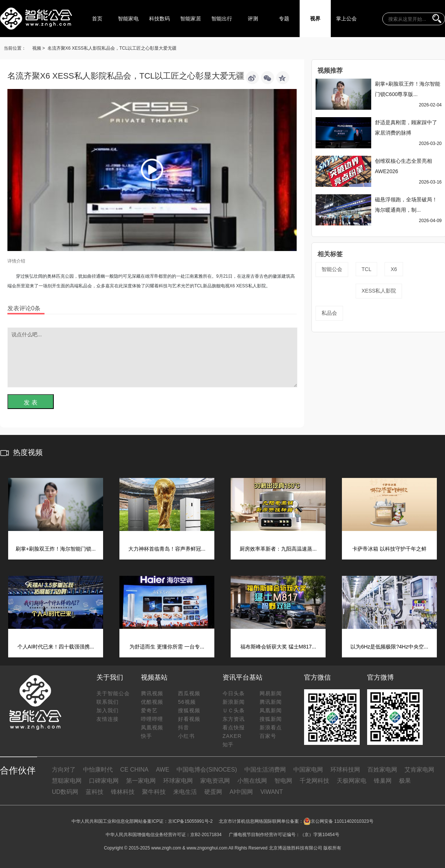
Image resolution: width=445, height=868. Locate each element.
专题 (284, 19)
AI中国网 (241, 792)
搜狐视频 (189, 710)
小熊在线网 (252, 781)
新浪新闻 (234, 702)
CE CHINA (134, 770)
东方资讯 (234, 719)
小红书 (186, 736)
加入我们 (108, 710)
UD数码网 (65, 792)
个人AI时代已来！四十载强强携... (56, 647)
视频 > (39, 48)
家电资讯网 (215, 781)
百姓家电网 (382, 770)
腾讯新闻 (271, 702)
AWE (162, 770)
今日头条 (234, 693)
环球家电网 (178, 781)
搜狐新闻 (271, 719)
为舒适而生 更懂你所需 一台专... (167, 647)
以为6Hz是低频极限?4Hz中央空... (389, 647)
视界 (315, 19)
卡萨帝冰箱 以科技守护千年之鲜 (389, 549)
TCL (366, 269)
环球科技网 (345, 770)
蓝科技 (95, 792)
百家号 (268, 736)
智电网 (283, 781)
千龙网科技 (314, 781)
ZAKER (232, 736)
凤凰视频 (152, 727)
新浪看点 (271, 727)
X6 (394, 269)
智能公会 (332, 269)
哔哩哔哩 (152, 719)
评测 (253, 19)
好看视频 (189, 719)
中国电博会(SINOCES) (207, 770)
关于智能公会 (113, 693)
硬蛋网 (213, 792)
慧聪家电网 (67, 781)
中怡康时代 (98, 770)
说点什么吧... (152, 357)
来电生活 (185, 792)
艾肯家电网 (419, 770)
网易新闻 (271, 693)
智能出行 (222, 19)
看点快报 (234, 727)
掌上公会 (346, 19)
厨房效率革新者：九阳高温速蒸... (278, 549)
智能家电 (128, 19)
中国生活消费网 (265, 770)
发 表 (30, 402)
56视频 (187, 702)
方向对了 (64, 770)
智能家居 (191, 19)
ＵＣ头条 (234, 710)
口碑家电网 (104, 781)
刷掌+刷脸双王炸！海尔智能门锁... (56, 549)
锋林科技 (123, 792)
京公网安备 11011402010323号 (338, 821)
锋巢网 (383, 781)
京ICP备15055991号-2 (190, 821)
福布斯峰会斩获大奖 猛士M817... (278, 647)
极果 (405, 781)
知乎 (228, 745)
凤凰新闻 (271, 710)
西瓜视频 (189, 693)
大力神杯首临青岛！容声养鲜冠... (167, 549)
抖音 (184, 727)
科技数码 (159, 19)
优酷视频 (152, 702)
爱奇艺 (149, 710)
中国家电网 (308, 770)
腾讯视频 (152, 693)
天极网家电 (352, 781)
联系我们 (108, 702)
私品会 (329, 313)
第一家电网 (141, 781)
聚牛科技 (154, 792)
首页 (97, 19)
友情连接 (108, 719)
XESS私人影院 (379, 291)
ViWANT (271, 792)
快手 (146, 736)
